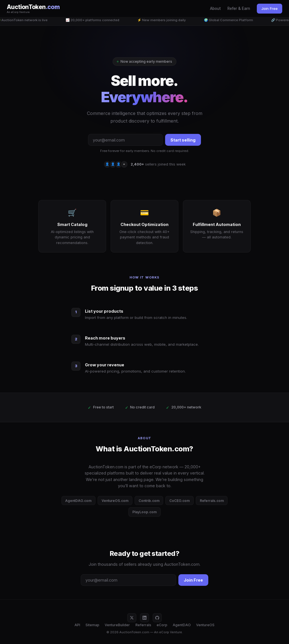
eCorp (162, 625)
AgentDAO (182, 625)
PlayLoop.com (144, 512)
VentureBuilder (117, 625)
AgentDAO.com (78, 501)
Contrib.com (149, 501)
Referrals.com (212, 501)
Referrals (143, 625)
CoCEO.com (179, 501)
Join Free (270, 8)
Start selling (183, 140)
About (215, 8)
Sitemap (92, 625)
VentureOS (205, 625)
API (77, 625)
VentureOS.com (115, 501)
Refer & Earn (239, 8)
